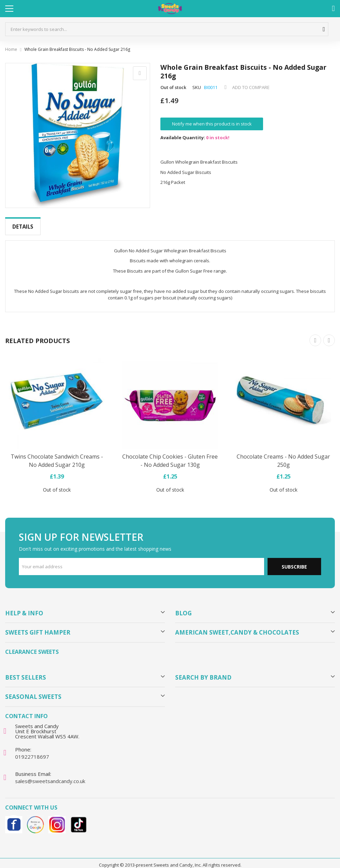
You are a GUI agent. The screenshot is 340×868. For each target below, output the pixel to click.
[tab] (23, 227)
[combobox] (167, 29)
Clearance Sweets (32, 646)
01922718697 (32, 751)
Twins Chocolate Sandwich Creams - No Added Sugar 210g (57, 455)
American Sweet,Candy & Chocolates (237, 627)
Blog (183, 608)
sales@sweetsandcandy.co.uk (50, 776)
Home (11, 49)
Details (23, 227)
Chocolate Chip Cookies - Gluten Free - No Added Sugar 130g (170, 455)
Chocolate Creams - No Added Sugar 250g (283, 455)
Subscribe (294, 561)
